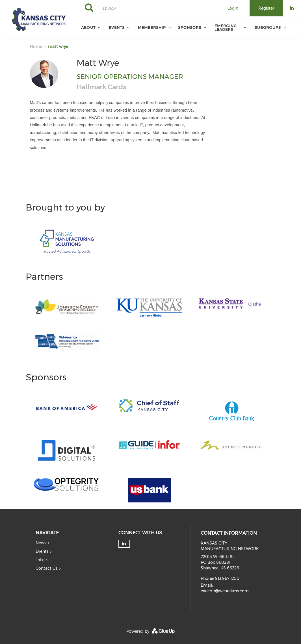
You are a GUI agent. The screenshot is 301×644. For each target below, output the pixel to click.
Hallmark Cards (101, 87)
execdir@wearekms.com (225, 591)
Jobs (40, 560)
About (88, 27)
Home (36, 47)
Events (42, 551)
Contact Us (46, 568)
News (41, 543)
